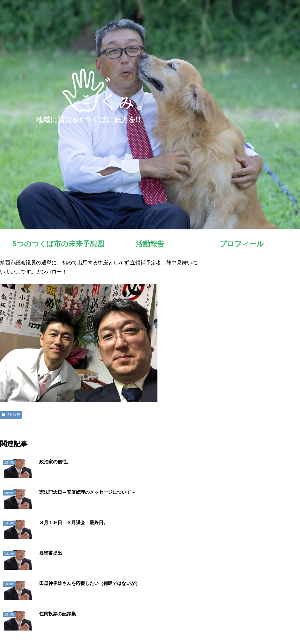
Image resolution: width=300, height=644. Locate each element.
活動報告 (11, 415)
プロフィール (218, 626)
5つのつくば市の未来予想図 (153, 626)
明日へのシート (250, 626)
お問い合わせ (283, 626)
